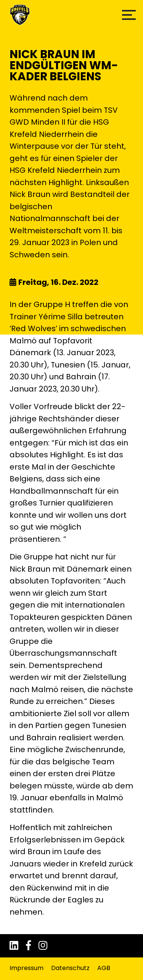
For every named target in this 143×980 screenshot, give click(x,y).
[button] (129, 15)
